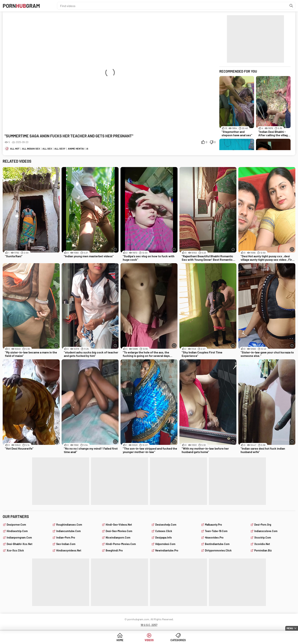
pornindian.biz (263, 550)
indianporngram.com (19, 537)
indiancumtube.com (69, 531)
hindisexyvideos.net (69, 550)
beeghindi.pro (114, 550)
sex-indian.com (66, 544)
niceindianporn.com (118, 537)
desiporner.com (16, 525)
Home (120, 640)
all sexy (60, 149)
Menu (290, 628)
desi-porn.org (263, 525)
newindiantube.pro (167, 550)
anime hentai (76, 149)
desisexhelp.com (166, 525)
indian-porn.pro (66, 537)
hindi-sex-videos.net (119, 525)
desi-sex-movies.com (119, 531)
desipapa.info (164, 537)
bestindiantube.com (217, 544)
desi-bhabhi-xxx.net (19, 544)
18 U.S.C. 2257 (149, 625)
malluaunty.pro (213, 525)
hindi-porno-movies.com (121, 544)
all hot (15, 149)
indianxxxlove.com (266, 531)
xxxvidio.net (262, 544)
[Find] (291, 6)
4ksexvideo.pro (214, 537)
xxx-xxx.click (15, 550)
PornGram (21, 6)
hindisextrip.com (17, 531)
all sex (47, 149)
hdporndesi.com (165, 544)
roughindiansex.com (69, 525)
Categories (178, 640)
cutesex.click (164, 531)
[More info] (56, 249)
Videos (149, 640)
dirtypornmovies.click (218, 550)
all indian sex (31, 149)
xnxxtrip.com (263, 537)
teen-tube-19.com (216, 531)
